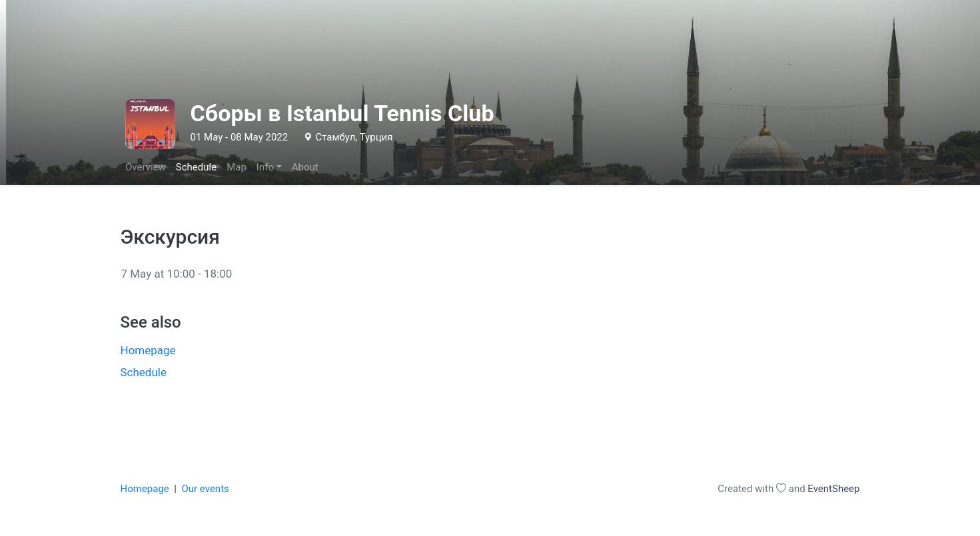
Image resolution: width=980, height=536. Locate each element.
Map (237, 167)
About (305, 167)
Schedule (196, 167)
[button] (269, 168)
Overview (146, 167)
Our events (205, 489)
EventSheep (833, 489)
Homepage (148, 350)
